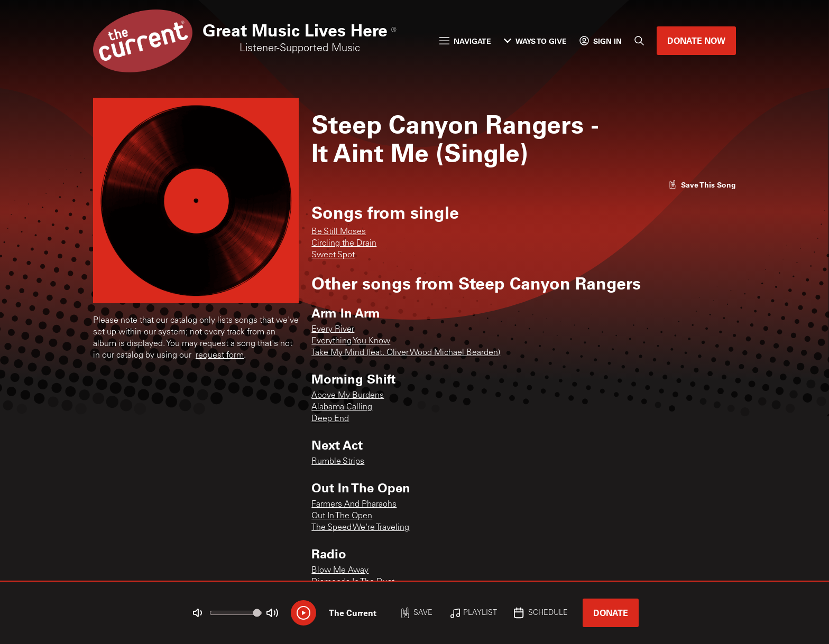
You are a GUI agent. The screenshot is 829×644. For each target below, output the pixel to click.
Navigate (465, 41)
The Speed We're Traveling (360, 528)
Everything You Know (351, 341)
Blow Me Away (340, 571)
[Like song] (702, 185)
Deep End (330, 419)
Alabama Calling (342, 407)
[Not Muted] (198, 613)
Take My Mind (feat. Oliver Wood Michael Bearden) (406, 353)
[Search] (639, 41)
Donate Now (696, 40)
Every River (333, 330)
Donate (611, 613)
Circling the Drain (344, 244)
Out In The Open (342, 516)
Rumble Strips (338, 462)
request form (220, 356)
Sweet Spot (333, 255)
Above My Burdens (348, 396)
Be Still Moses (339, 232)
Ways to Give (535, 41)
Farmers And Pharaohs (354, 505)
